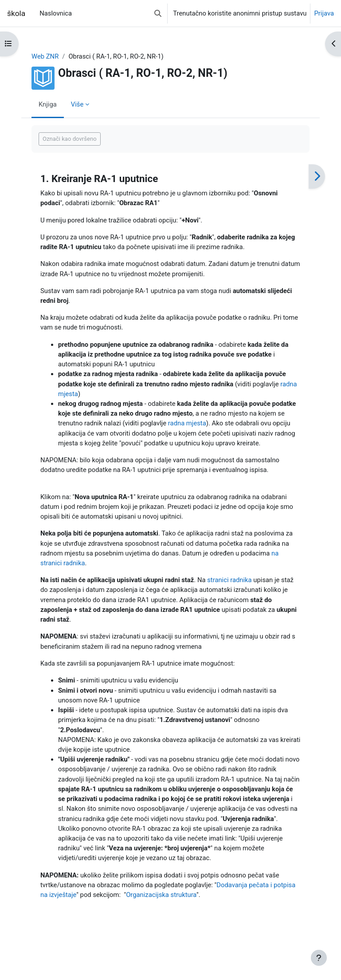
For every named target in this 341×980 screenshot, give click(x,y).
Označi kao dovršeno (70, 139)
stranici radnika (229, 580)
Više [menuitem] (77, 104)
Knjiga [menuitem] (48, 104)
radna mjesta (187, 423)
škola (16, 13)
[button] (158, 13)
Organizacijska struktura (161, 895)
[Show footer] (319, 958)
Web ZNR (45, 56)
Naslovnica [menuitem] (56, 13)
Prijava (324, 13)
